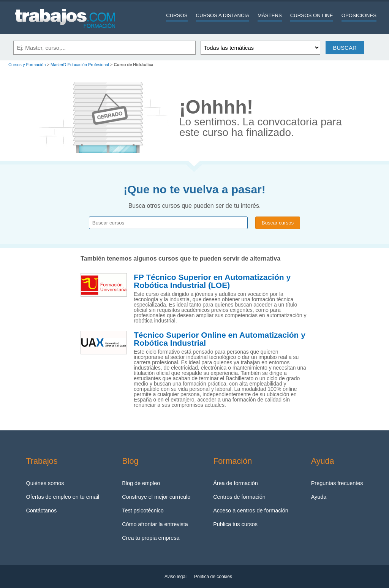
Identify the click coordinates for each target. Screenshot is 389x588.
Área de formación (236, 483)
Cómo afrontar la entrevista (155, 524)
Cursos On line (312, 15)
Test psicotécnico (143, 511)
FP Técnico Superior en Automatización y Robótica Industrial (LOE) (212, 281)
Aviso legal (176, 577)
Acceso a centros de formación (251, 511)
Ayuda (319, 497)
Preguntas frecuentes (337, 483)
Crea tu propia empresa (151, 538)
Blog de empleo (141, 483)
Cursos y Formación (27, 65)
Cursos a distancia (223, 15)
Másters (270, 15)
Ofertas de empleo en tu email (62, 497)
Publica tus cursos (235, 524)
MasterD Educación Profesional (80, 65)
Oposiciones (359, 15)
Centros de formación (239, 497)
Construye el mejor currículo (156, 497)
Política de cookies (213, 577)
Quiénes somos (45, 483)
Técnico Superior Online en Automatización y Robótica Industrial (220, 339)
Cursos (177, 15)
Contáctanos (41, 511)
